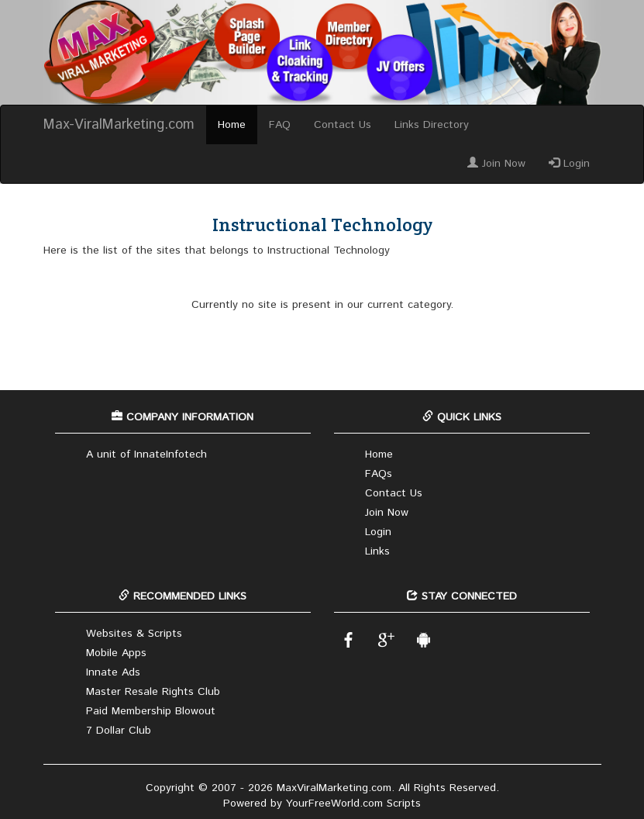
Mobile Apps (116, 653)
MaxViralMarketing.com (334, 788)
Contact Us (343, 125)
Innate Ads (113, 672)
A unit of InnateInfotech (146, 454)
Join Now (496, 164)
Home (232, 125)
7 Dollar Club (119, 731)
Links (377, 551)
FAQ (280, 125)
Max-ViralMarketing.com (119, 125)
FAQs (379, 474)
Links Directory (432, 125)
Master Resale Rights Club (153, 692)
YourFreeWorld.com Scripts (353, 803)
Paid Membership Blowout (151, 711)
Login (569, 164)
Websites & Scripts (134, 634)
